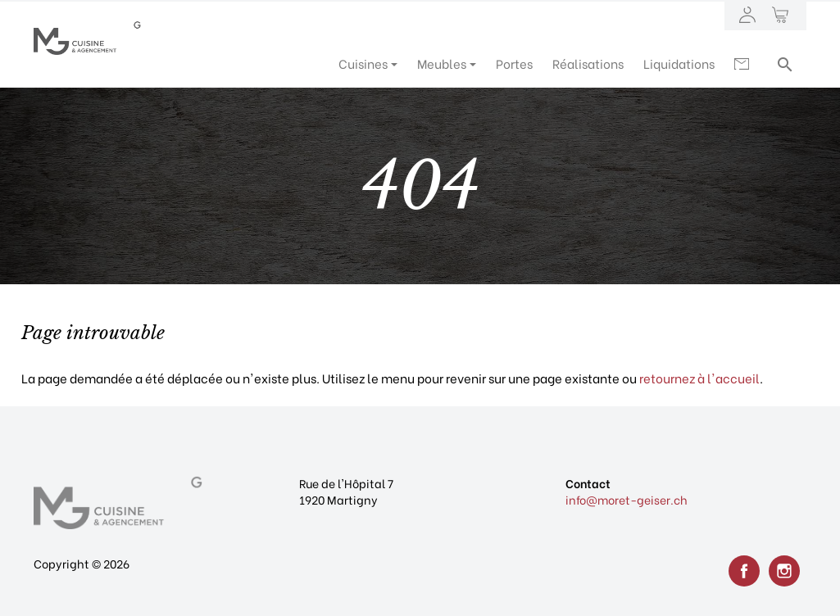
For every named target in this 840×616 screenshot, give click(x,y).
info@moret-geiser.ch (627, 499)
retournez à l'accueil (699, 378)
